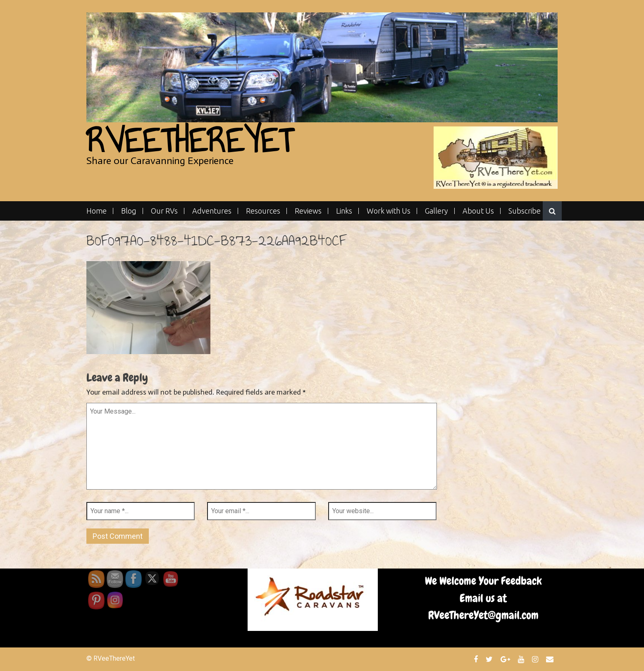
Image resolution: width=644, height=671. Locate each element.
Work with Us (389, 211)
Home (97, 211)
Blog (129, 211)
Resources (263, 211)
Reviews (308, 211)
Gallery (436, 211)
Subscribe (525, 211)
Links (344, 211)
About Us (478, 211)
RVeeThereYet (190, 141)
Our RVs (164, 211)
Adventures (212, 211)
